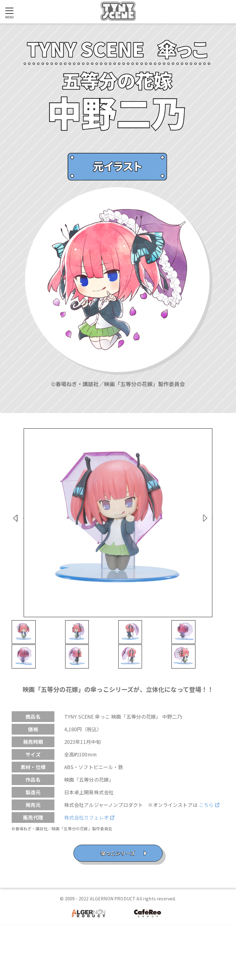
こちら (209, 861)
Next (224, 526)
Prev (12, 526)
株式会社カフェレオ (89, 874)
